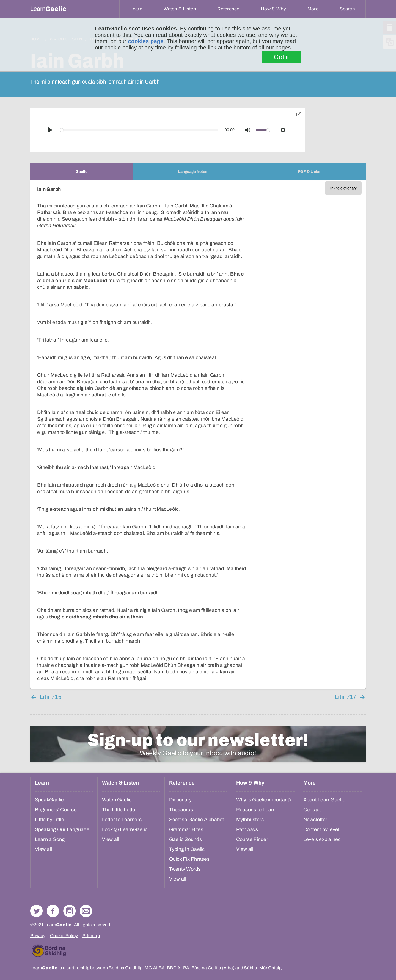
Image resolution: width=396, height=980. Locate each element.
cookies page (146, 41)
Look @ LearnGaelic (125, 829)
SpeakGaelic (49, 800)
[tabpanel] (198, 434)
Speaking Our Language (62, 829)
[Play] (50, 130)
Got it (281, 57)
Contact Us (86, 911)
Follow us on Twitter (36, 911)
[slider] (139, 130)
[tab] (82, 172)
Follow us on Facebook (53, 911)
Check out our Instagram (69, 911)
